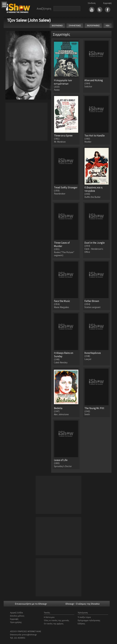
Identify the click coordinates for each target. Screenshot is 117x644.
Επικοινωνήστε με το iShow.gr (31, 604)
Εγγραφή (107, 3)
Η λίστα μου (49, 617)
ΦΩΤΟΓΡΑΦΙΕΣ (93, 26)
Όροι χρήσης (16, 622)
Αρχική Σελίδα (16, 613)
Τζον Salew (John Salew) (29, 20)
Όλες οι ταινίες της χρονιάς (57, 620)
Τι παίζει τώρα (84, 617)
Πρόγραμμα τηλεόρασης (89, 620)
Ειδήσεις (81, 624)
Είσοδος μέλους (17, 616)
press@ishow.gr (29, 635)
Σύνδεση (92, 3)
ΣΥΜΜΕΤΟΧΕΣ (75, 26)
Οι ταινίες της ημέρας (54, 624)
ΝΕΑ (108, 26)
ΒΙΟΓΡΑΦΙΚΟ (57, 26)
